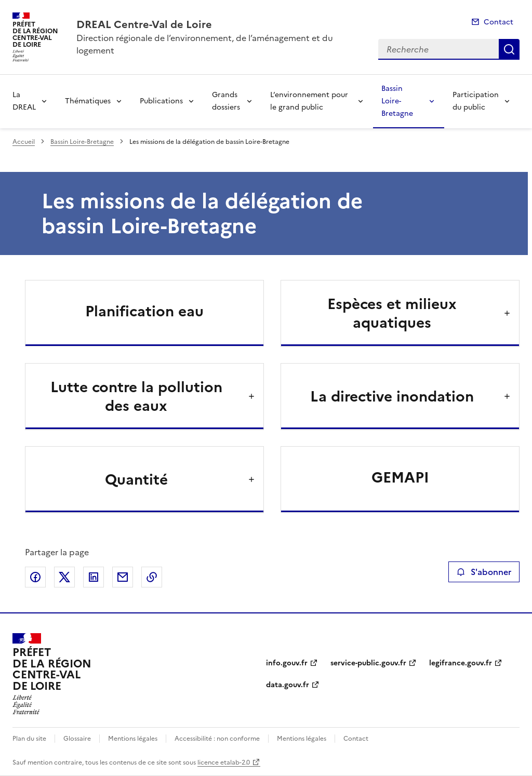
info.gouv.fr (287, 663)
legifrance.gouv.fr (461, 663)
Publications (161, 101)
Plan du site (29, 739)
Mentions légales (133, 739)
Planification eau (144, 311)
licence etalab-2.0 (224, 762)
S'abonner (484, 572)
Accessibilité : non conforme (217, 739)
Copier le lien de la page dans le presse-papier (152, 577)
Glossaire (77, 739)
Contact (498, 22)
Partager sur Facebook (35, 577)
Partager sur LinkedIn (94, 577)
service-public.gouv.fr (368, 663)
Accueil (24, 142)
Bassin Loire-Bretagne (397, 101)
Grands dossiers (226, 101)
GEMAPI (400, 477)
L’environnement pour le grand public (309, 101)
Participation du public (476, 101)
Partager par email (123, 577)
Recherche (509, 49)
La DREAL (24, 101)
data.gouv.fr (288, 685)
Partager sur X (64, 577)
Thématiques (88, 101)
